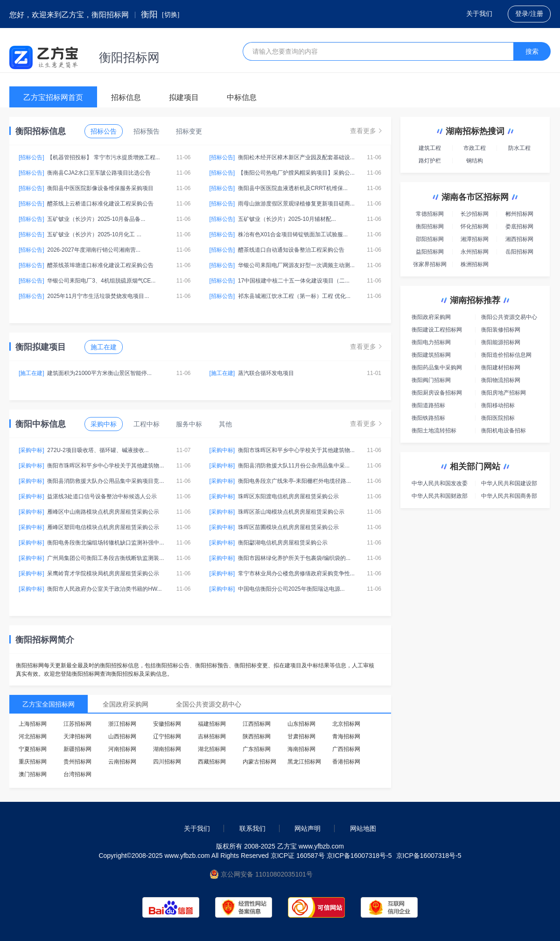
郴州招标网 (519, 214)
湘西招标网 (519, 239)
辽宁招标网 (167, 736)
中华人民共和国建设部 (509, 483)
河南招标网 (122, 749)
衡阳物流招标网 (501, 380)
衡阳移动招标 (498, 405)
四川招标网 (167, 762)
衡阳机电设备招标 (504, 431)
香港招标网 (346, 762)
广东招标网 (257, 749)
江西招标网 (257, 724)
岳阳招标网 (519, 252)
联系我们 (252, 828)
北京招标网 (346, 724)
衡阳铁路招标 (428, 418)
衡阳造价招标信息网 (506, 355)
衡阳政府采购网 (431, 317)
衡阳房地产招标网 (504, 393)
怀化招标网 (475, 226)
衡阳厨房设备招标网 (437, 393)
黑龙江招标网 (304, 762)
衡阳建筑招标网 (431, 355)
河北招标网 (33, 736)
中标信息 (242, 97)
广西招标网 (346, 749)
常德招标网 (430, 214)
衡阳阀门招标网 (431, 380)
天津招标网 (77, 736)
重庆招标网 (33, 762)
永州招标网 (475, 252)
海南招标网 (301, 749)
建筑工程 (430, 148)
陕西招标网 (257, 736)
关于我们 (479, 14)
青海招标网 (346, 736)
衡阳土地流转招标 (434, 431)
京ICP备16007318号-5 (429, 856)
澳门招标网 (33, 774)
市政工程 (475, 148)
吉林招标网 (212, 736)
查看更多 (366, 131)
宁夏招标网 (33, 749)
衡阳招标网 (430, 226)
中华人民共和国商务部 (509, 496)
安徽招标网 (167, 724)
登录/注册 (529, 14)
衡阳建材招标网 (501, 368)
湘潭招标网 (475, 239)
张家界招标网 (430, 264)
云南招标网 (122, 762)
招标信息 (126, 97)
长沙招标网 (475, 214)
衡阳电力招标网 (431, 342)
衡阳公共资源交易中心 (509, 317)
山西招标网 (122, 736)
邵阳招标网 (430, 239)
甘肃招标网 (301, 736)
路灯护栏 (430, 161)
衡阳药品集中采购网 (437, 368)
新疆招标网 (77, 749)
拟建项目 (184, 97)
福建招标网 (212, 724)
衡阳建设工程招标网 (437, 330)
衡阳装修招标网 (501, 330)
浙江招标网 (122, 724)
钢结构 (475, 161)
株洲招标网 (475, 264)
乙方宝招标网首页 (53, 97)
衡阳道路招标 (428, 405)
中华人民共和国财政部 (440, 496)
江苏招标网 (77, 724)
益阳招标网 (430, 252)
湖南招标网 (167, 749)
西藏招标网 (212, 762)
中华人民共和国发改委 (440, 483)
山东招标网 (301, 724)
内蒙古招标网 (259, 762)
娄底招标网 (519, 226)
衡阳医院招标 (498, 418)
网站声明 (308, 828)
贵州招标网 (77, 762)
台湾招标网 (77, 774)
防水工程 (519, 148)
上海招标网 (33, 724)
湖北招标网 (212, 749)
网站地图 (363, 828)
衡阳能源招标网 (501, 342)
